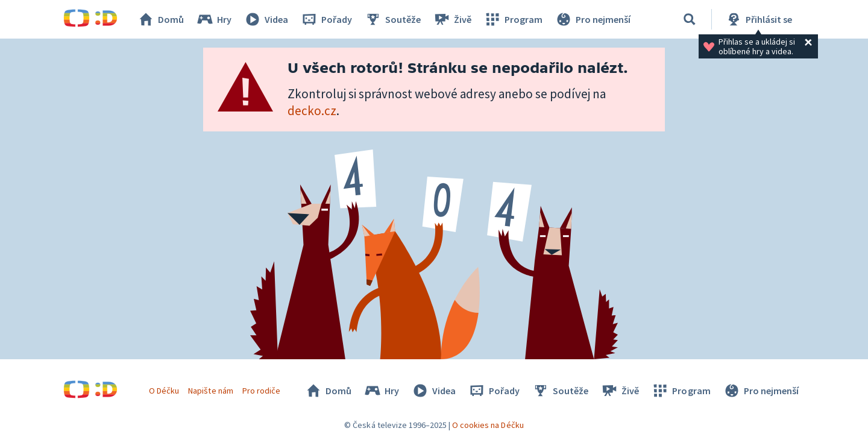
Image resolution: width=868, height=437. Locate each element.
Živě (452, 19)
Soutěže (392, 19)
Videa (266, 19)
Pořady (326, 19)
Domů (160, 19)
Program (513, 19)
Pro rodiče (261, 391)
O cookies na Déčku (488, 425)
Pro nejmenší (593, 19)
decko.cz (312, 111)
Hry (214, 19)
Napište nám (210, 391)
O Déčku (164, 391)
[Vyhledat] (690, 19)
